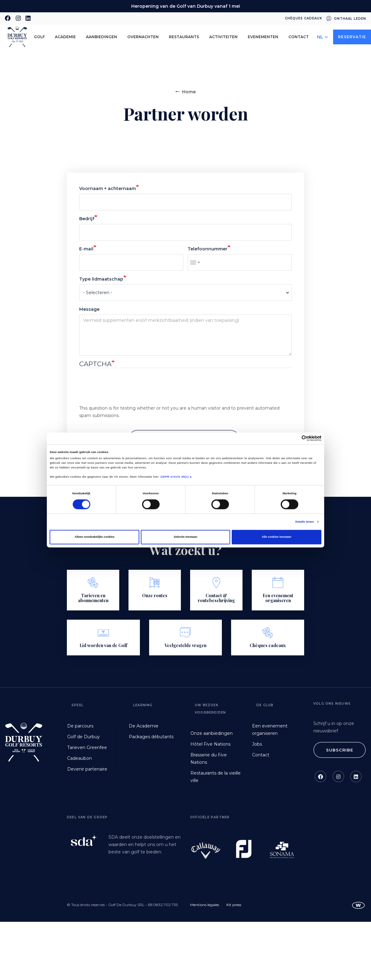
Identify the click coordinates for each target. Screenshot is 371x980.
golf (39, 37)
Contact (299, 37)
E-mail (86, 249)
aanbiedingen (102, 37)
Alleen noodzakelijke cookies (95, 537)
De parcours (80, 726)
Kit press (234, 905)
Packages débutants (151, 737)
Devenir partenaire (87, 769)
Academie (65, 37)
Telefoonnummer (208, 249)
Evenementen (263, 37)
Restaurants (184, 37)
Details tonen (305, 522)
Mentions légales (205, 905)
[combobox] (195, 262)
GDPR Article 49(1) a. (177, 477)
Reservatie (352, 37)
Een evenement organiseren (270, 730)
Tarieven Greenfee (87, 747)
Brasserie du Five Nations (209, 759)
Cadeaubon (79, 758)
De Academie (144, 726)
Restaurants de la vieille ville (216, 777)
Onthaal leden (350, 19)
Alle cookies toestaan (276, 537)
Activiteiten (223, 37)
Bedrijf (87, 219)
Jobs (257, 744)
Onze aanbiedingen (212, 733)
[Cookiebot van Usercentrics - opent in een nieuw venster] (294, 438)
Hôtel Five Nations (210, 744)
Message (89, 309)
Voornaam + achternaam (108, 188)
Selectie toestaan (185, 537)
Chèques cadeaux (304, 18)
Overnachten (143, 37)
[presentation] (126, 392)
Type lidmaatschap (101, 279)
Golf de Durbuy (84, 737)
